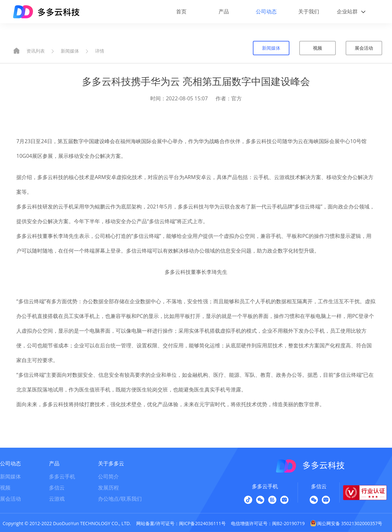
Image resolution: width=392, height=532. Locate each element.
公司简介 (108, 476)
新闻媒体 (70, 51)
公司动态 (266, 11)
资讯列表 (36, 51)
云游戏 (57, 499)
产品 (224, 11)
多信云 (57, 488)
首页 (181, 11)
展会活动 (364, 48)
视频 (318, 48)
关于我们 (309, 11)
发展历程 (108, 488)
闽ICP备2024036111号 (202, 523)
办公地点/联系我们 (120, 499)
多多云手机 (62, 476)
